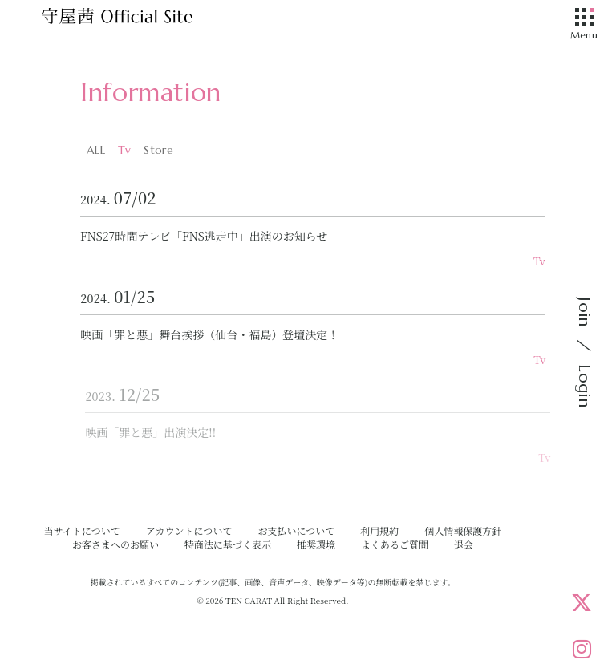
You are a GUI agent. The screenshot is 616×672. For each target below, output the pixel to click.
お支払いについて (296, 530)
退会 (464, 544)
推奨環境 (316, 544)
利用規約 (379, 530)
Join (584, 312)
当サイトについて (82, 530)
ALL (96, 150)
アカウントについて (189, 530)
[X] (582, 602)
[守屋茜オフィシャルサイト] (136, 20)
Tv (125, 150)
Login (584, 386)
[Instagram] (582, 649)
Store (158, 150)
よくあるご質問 (395, 544)
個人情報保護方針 (463, 530)
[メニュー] (584, 18)
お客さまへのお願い (115, 544)
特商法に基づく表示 (228, 544)
